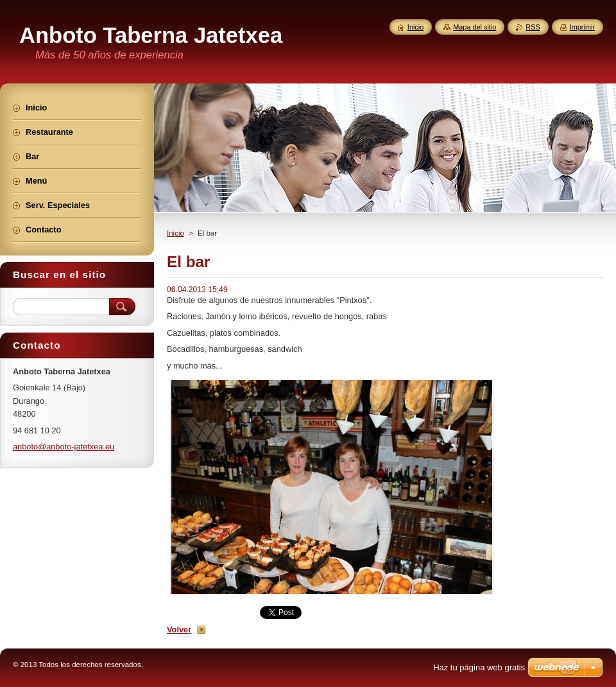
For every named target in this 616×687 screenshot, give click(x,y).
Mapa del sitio (475, 27)
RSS (533, 27)
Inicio (175, 233)
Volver (179, 630)
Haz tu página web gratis (479, 667)
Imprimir (582, 27)
